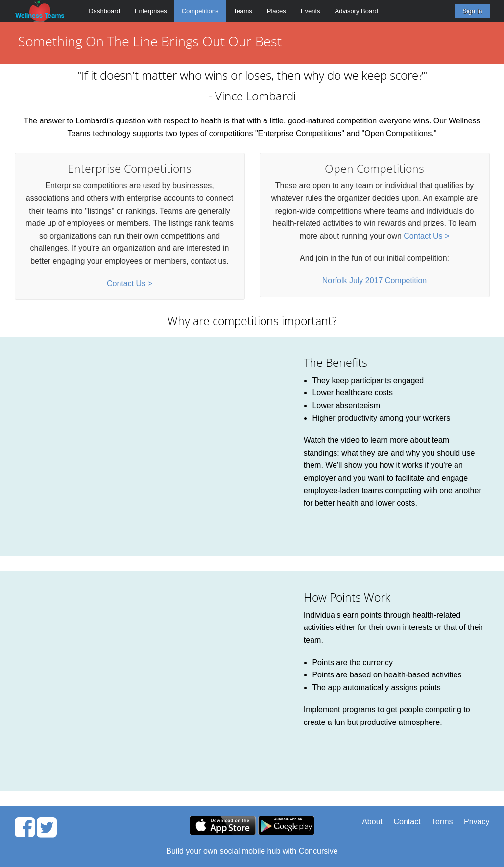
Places (276, 11)
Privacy (477, 822)
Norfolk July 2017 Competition (374, 280)
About (372, 822)
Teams (243, 11)
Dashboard (104, 11)
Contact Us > (130, 283)
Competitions (200, 11)
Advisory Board (357, 11)
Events (311, 11)
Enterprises (151, 11)
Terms (442, 822)
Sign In (472, 11)
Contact (407, 822)
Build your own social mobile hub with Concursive (252, 851)
